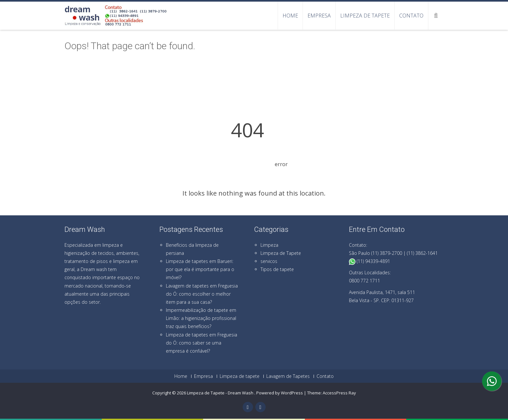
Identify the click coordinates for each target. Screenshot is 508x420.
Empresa (319, 16)
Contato (411, 16)
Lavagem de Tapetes (288, 376)
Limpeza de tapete (365, 16)
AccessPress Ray (339, 393)
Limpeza (269, 245)
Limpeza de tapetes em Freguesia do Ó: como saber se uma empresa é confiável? (202, 343)
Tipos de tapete (277, 269)
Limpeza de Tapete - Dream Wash (221, 393)
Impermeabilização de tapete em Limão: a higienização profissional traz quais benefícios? (201, 318)
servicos (269, 261)
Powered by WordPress (280, 393)
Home (290, 16)
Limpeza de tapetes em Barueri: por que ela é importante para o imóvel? (200, 269)
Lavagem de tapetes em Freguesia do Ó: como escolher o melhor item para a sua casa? (202, 294)
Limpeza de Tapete (281, 253)
